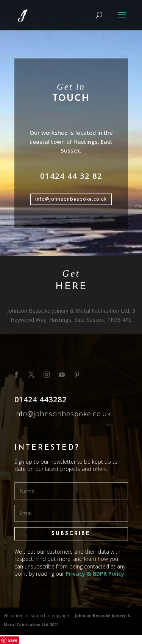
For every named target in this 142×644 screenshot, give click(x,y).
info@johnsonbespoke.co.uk (71, 199)
